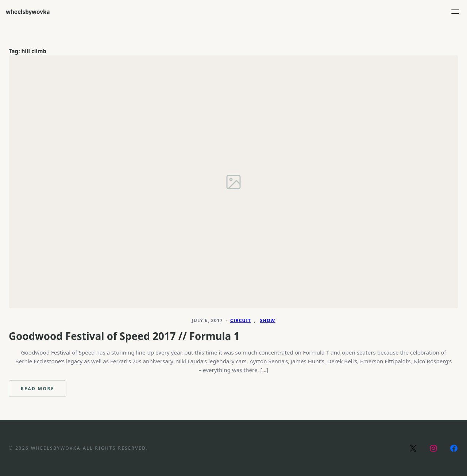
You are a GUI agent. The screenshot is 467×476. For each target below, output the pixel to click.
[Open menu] (455, 12)
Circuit (241, 320)
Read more (44, 391)
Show (268, 320)
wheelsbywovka (28, 12)
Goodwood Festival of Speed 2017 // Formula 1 (124, 336)
